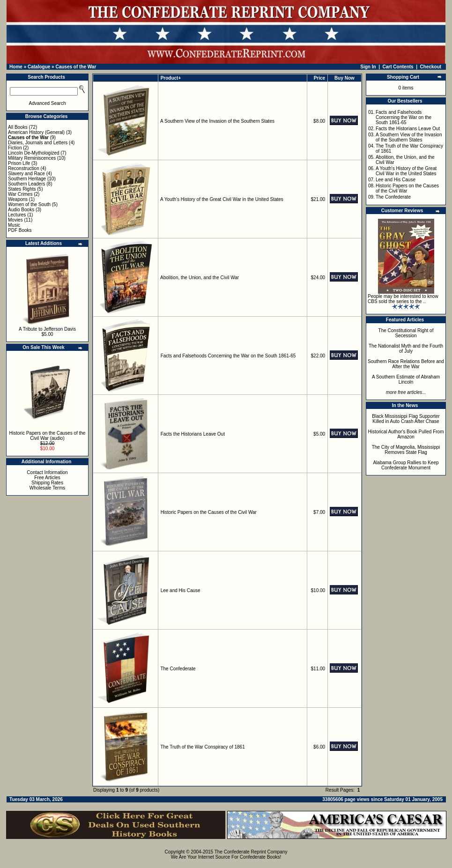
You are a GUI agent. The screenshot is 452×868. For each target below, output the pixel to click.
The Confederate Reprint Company (251, 852)
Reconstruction (24, 168)
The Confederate (178, 669)
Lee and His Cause (181, 590)
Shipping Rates (47, 483)
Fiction (15, 148)
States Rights (22, 189)
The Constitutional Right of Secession (406, 333)
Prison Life (19, 163)
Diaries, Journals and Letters (38, 143)
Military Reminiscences (32, 158)
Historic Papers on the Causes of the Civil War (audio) (48, 436)
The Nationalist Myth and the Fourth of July (406, 349)
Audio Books (21, 210)
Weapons (18, 199)
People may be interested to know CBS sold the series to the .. (403, 299)
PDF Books (20, 230)
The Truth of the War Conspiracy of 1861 (202, 747)
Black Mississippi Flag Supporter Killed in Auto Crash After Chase (406, 419)
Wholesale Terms (48, 488)
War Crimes (20, 194)
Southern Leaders (27, 184)
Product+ (171, 78)
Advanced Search (48, 103)
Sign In (368, 67)
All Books (18, 127)
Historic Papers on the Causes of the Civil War (209, 512)
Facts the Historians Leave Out (193, 434)
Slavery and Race (26, 174)
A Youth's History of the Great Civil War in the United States (222, 199)
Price (319, 78)
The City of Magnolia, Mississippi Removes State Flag (406, 450)
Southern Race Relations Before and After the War (406, 364)
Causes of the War (76, 67)
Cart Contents (398, 67)
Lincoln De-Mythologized (34, 153)
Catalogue (39, 67)
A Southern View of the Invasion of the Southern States (217, 121)
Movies (15, 220)
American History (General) (36, 132)
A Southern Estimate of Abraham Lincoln (406, 379)
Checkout (431, 67)
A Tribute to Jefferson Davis (47, 329)
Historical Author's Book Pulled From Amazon (406, 434)
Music (14, 225)
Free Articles (47, 478)
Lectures (17, 215)
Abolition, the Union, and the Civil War (200, 278)
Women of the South (29, 204)
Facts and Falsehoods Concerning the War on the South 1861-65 (228, 356)
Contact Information (47, 472)
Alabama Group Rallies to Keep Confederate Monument (406, 465)
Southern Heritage (27, 179)
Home (16, 67)
